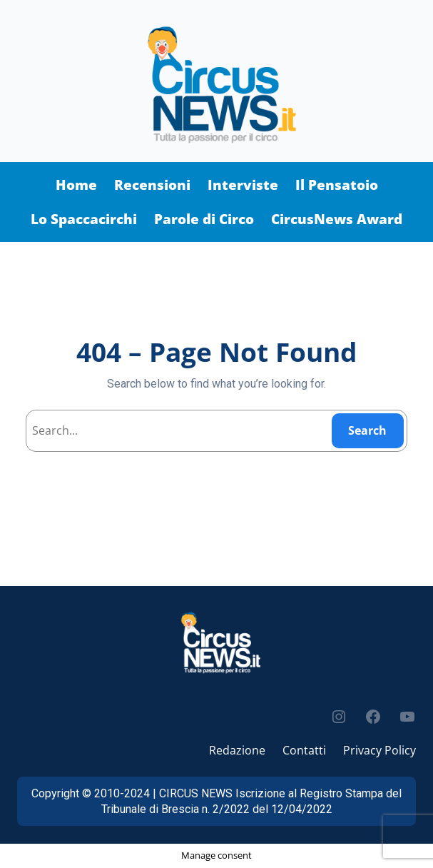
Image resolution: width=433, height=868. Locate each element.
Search (367, 430)
